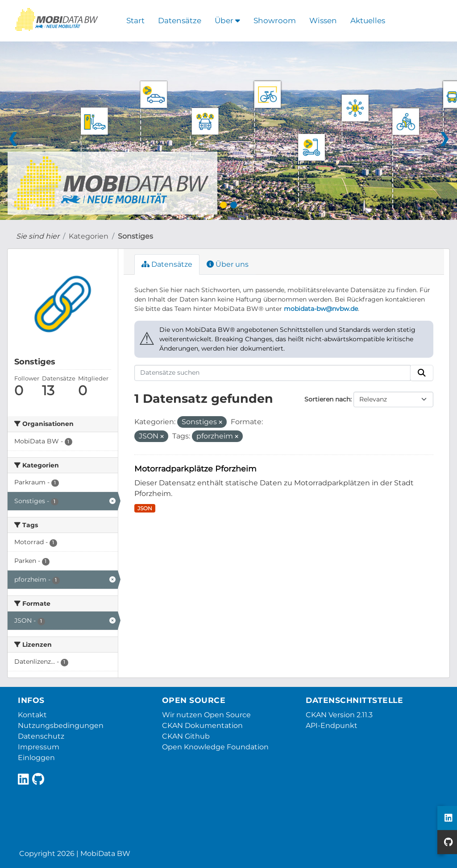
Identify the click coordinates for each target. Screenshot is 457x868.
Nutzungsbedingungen (61, 725)
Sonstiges (135, 236)
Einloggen (36, 758)
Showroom (275, 21)
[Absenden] (422, 373)
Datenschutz (41, 736)
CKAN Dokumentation (202, 725)
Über (227, 21)
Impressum (39, 747)
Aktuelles (368, 21)
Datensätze (180, 21)
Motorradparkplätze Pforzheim (195, 469)
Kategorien (89, 236)
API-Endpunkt (332, 725)
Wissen (323, 21)
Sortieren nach (327, 399)
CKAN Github (186, 736)
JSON (145, 508)
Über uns (228, 264)
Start (135, 21)
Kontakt (32, 715)
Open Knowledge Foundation (215, 747)
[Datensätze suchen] (273, 373)
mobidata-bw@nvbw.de (321, 309)
